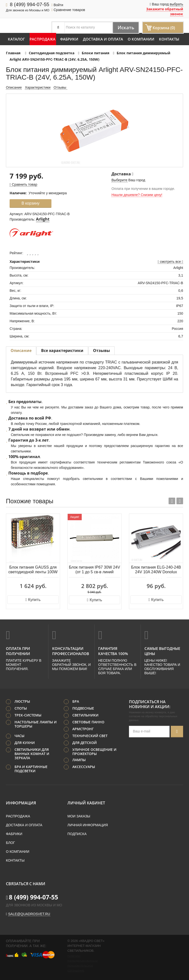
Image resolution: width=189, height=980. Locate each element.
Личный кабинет (86, 803)
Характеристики (38, 87)
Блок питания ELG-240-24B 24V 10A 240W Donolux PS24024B (156, 570)
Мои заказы (79, 816)
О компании (141, 39)
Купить (33, 600)
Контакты (169, 39)
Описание (14, 87)
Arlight (43, 219)
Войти (57, 5)
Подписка (77, 834)
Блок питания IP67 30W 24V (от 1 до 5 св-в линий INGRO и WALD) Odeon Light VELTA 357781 (94, 570)
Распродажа (42, 39)
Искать (125, 27)
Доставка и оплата (103, 39)
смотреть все (170, 262)
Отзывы (60, 87)
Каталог (16, 39)
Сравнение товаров (68, 10)
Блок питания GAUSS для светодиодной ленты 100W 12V (33, 570)
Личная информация (88, 825)
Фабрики (69, 39)
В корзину (30, 203)
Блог (10, 842)
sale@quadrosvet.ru (29, 914)
